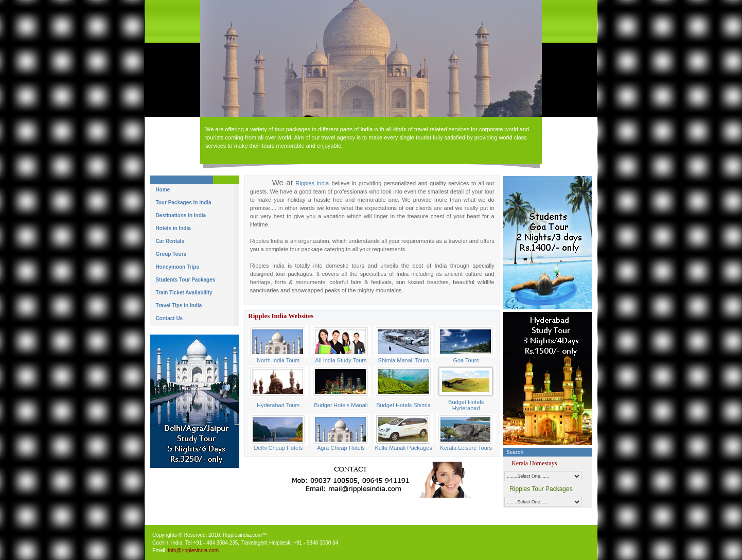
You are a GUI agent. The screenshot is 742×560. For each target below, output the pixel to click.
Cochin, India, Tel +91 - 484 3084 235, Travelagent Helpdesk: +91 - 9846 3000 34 (245, 543)
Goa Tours (466, 360)
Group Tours (171, 254)
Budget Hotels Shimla (403, 405)
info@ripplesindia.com (194, 550)
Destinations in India (181, 215)
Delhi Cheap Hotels (278, 448)
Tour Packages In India (183, 203)
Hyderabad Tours (278, 405)
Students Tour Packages (185, 280)
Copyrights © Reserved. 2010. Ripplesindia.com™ (210, 535)
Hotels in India (173, 228)
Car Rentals (170, 241)
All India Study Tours (341, 360)
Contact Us (169, 318)
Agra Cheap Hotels (341, 448)
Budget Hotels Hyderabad (466, 405)
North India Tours (278, 360)
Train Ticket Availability (184, 293)
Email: (160, 550)
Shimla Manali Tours (404, 360)
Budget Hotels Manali (341, 405)
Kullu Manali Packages (403, 448)
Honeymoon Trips (177, 267)
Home (163, 190)
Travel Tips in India (179, 305)
